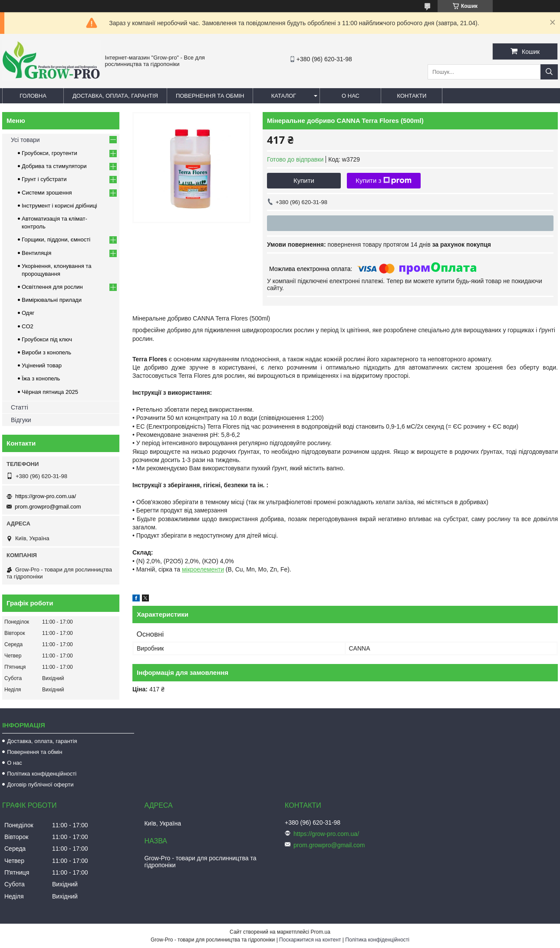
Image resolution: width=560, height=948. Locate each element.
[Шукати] (549, 72)
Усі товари (25, 140)
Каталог (284, 96)
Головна (33, 96)
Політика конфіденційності (42, 774)
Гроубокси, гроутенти (49, 153)
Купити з (384, 181)
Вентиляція (36, 253)
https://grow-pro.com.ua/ (46, 496)
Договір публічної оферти (40, 784)
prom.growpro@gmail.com (48, 507)
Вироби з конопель (46, 352)
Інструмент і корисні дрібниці (59, 206)
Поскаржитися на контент (310, 940)
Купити (304, 180)
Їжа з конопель (41, 378)
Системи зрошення (47, 193)
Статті (20, 407)
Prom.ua (321, 932)
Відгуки (21, 420)
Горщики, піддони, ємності (56, 239)
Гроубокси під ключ (47, 339)
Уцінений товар (42, 365)
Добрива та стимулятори (54, 166)
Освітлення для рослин (52, 287)
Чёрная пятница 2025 (50, 392)
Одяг (28, 313)
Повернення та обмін (210, 96)
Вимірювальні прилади (52, 300)
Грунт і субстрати (44, 179)
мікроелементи (203, 569)
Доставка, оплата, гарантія (115, 96)
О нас (351, 96)
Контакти (412, 96)
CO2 (28, 326)
